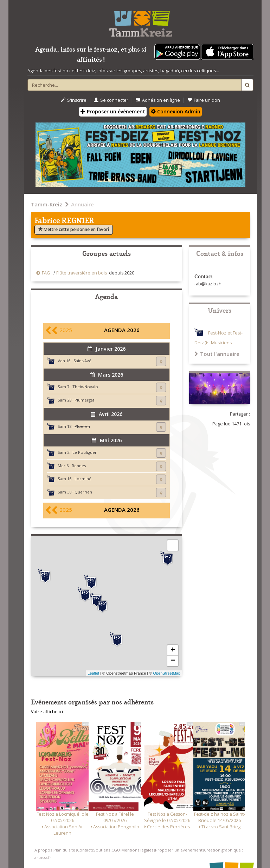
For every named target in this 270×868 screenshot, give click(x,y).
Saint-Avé (82, 361)
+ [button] (173, 650)
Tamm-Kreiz (47, 204)
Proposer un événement (179, 850)
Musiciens (221, 343)
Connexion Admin (176, 111)
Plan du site (64, 850)
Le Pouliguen (85, 452)
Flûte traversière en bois (82, 273)
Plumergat (84, 400)
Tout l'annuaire (217, 354)
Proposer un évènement (113, 111)
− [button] (173, 661)
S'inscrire (74, 100)
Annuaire (82, 204)
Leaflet (93, 673)
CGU (116, 850)
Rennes (79, 466)
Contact (84, 850)
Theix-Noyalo (85, 387)
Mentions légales (137, 850)
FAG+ (47, 273)
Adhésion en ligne (158, 100)
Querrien (83, 492)
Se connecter (111, 100)
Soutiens (102, 850)
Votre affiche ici (47, 712)
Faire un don (204, 100)
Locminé (83, 479)
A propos (43, 850)
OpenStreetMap (167, 673)
